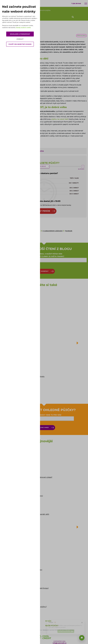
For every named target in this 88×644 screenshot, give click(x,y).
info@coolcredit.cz (60, 643)
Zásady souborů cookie (23, 28)
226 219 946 (76, 3)
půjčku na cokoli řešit (60, 119)
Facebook (69, 231)
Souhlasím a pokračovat (20, 34)
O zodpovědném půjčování (53, 231)
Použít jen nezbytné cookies (20, 44)
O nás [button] (48, 621)
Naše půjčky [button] (52, 626)
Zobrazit (20, 39)
